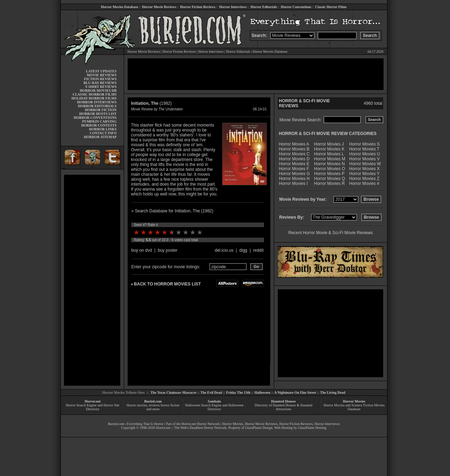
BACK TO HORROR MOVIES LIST (167, 284)
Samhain (214, 401)
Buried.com (153, 401)
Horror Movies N (329, 164)
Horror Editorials (264, 7)
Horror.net (93, 401)
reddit (258, 250)
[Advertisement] (92, 280)
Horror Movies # (364, 184)
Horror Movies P (329, 174)
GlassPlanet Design (259, 428)
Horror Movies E (294, 164)
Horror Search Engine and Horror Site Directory (92, 407)
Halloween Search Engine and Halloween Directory (214, 407)
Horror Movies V (364, 159)
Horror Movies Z (364, 179)
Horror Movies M (330, 159)
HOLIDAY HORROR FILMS (94, 98)
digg (243, 250)
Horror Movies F (294, 169)
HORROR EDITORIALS (97, 106)
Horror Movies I (293, 184)
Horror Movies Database (120, 7)
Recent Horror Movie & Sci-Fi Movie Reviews (330, 233)
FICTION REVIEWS (100, 79)
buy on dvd (142, 250)
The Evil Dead (211, 393)
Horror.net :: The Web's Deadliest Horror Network (191, 428)
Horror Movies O (329, 169)
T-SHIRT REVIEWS (101, 87)
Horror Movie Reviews (159, 7)
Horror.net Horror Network (201, 424)
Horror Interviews (233, 7)
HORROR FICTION (101, 110)
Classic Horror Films (331, 7)
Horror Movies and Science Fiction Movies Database (354, 407)
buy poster (168, 250)
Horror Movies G (294, 174)
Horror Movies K (329, 149)
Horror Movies (354, 401)
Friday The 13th (238, 393)
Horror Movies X (364, 169)
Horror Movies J (329, 144)
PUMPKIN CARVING (99, 121)
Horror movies (137, 405)
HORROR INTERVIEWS (97, 102)
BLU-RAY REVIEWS (100, 83)
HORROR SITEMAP (100, 137)
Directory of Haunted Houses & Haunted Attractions (283, 407)
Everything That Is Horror (145, 424)
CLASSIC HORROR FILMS (94, 94)
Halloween (262, 393)
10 (200, 232)
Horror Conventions (296, 7)
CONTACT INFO (103, 133)
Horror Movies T (364, 149)
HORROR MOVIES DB (98, 91)
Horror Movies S (364, 144)
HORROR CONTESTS (99, 125)
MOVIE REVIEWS (102, 75)
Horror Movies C (294, 154)
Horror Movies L (329, 154)
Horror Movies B (294, 149)
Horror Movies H (294, 179)
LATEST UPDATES (101, 71)
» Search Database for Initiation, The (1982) (172, 211)
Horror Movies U (364, 154)
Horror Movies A (294, 144)
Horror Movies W (365, 164)
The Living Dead (333, 393)
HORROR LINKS (103, 129)
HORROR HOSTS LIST (98, 114)
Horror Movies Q (329, 179)
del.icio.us (224, 250)
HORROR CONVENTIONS (95, 118)
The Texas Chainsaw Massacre (173, 393)
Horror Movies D (294, 159)
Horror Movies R (329, 184)
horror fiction (170, 405)
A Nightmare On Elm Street (295, 393)
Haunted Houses (283, 401)
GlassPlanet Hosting (312, 428)
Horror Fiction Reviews (198, 7)
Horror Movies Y (364, 174)
